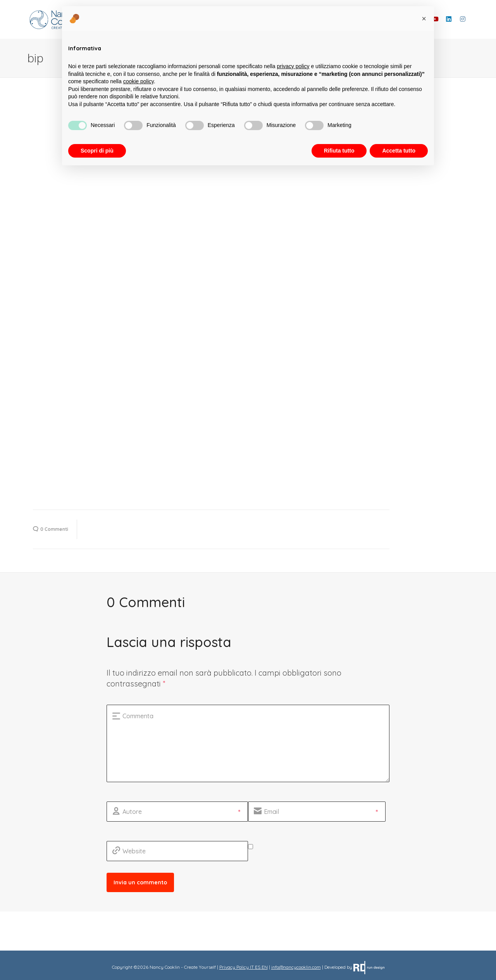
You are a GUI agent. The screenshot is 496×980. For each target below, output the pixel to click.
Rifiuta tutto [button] (339, 151)
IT (252, 967)
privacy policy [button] (293, 66)
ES (258, 967)
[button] (424, 19)
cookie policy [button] (139, 81)
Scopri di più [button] (97, 151)
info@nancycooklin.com (296, 967)
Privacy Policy (234, 967)
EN (265, 967)
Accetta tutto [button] (399, 151)
